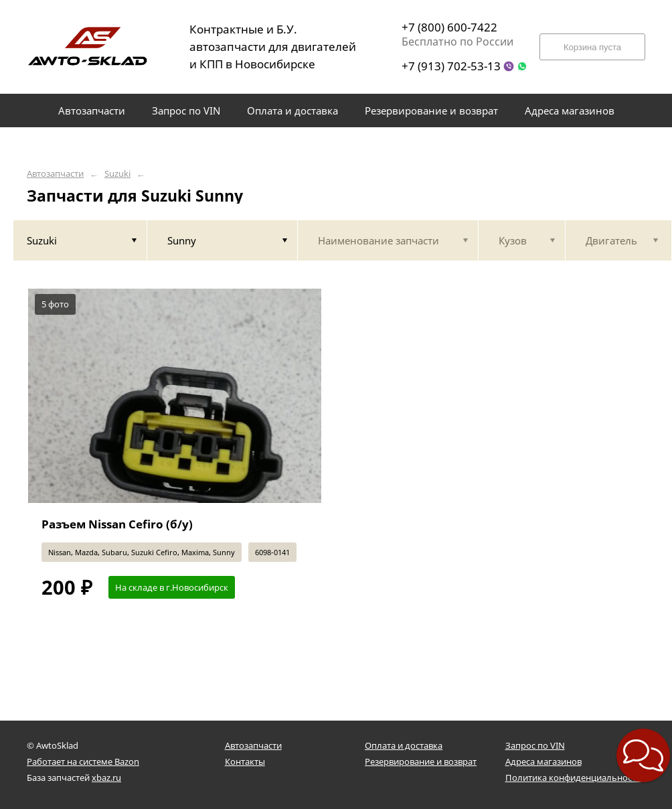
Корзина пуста (592, 47)
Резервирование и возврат (421, 761)
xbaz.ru (106, 778)
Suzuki (117, 174)
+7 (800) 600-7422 (449, 27)
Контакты (245, 761)
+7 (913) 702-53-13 (451, 66)
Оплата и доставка (404, 745)
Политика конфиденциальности (573, 778)
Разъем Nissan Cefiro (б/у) (117, 524)
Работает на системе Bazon (83, 761)
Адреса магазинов (543, 761)
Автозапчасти (55, 174)
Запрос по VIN (535, 745)
